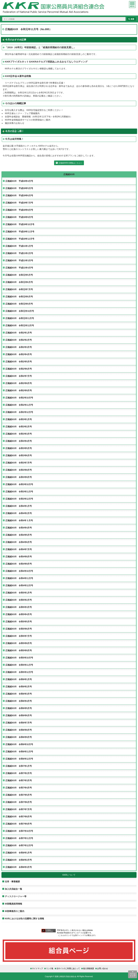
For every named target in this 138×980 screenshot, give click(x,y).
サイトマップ (37, 968)
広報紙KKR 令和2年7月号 (19, 376)
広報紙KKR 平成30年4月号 (19, 181)
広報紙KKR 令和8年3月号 (19, 867)
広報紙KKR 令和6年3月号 (19, 694)
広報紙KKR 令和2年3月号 (19, 347)
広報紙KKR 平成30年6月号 (19, 195)
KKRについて (69, 875)
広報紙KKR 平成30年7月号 (19, 203)
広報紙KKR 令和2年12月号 (19, 412)
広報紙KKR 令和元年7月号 (19, 289)
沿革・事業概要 (12, 882)
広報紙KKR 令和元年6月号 (19, 282)
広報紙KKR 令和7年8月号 (19, 817)
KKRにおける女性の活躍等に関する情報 (24, 919)
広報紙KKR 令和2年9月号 (19, 390)
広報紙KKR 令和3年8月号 (19, 470)
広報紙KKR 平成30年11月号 (20, 232)
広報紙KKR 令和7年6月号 (19, 802)
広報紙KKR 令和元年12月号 (20, 325)
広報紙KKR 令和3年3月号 (19, 434)
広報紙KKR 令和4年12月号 (19, 585)
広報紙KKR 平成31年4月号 (19, 268)
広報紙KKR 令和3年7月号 (19, 463)
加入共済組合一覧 (13, 889)
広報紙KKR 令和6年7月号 (19, 723)
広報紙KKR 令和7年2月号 (19, 773)
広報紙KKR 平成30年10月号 (20, 224)
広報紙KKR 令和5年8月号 (19, 643)
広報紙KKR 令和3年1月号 (19, 419)
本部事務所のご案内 (15, 911)
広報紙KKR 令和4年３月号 (19, 520)
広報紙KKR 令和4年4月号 (19, 528)
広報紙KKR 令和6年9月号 (19, 737)
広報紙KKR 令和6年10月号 (19, 744)
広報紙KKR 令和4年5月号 (19, 535)
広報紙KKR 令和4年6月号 (19, 542)
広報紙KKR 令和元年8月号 (19, 297)
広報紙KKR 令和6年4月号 (19, 701)
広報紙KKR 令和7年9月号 (19, 824)
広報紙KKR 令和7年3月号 (19, 780)
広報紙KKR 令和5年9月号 (19, 650)
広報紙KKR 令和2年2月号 (19, 340)
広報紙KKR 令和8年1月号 (19, 853)
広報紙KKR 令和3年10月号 (19, 484)
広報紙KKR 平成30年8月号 (19, 210)
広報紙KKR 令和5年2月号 (19, 600)
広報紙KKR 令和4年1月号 (19, 506)
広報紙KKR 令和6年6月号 (19, 715)
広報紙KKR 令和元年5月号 (19, 275)
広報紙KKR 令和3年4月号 (19, 441)
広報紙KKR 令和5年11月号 (19, 665)
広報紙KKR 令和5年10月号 (19, 658)
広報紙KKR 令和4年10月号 (19, 571)
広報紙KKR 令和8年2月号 (19, 860)
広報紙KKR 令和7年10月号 (19, 831)
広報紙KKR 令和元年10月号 (20, 311)
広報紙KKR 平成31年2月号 (19, 253)
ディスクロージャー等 (16, 896)
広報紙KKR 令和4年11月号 (19, 578)
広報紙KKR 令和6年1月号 (19, 679)
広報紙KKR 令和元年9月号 (19, 304)
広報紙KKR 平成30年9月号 (19, 217)
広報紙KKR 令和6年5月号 (19, 708)
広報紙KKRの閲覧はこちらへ (70, 163)
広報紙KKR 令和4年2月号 (19, 513)
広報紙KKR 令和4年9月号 (19, 564)
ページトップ (133, 975)
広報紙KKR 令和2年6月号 (19, 369)
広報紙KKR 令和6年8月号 (19, 730)
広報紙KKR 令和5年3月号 (19, 607)
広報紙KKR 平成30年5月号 (19, 188)
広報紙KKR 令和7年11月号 (19, 838)
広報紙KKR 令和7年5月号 (19, 795)
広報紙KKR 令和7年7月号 (19, 809)
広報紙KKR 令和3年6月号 (19, 455)
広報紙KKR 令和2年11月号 (19, 405)
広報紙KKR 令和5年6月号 (19, 629)
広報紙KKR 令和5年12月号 (19, 672)
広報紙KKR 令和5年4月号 (19, 614)
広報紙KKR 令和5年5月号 (19, 622)
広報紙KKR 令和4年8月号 (19, 557)
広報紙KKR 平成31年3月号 (19, 260)
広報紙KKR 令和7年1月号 (19, 766)
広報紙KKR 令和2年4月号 (19, 354)
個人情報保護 (88, 968)
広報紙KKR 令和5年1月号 (19, 593)
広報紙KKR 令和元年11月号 (20, 318)
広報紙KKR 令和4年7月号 (19, 549)
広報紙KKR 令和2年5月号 (19, 362)
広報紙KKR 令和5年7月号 (19, 636)
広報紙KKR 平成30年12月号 (20, 239)
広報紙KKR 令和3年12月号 (19, 499)
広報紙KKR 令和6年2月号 (19, 687)
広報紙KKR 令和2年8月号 (19, 383)
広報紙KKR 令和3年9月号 (19, 477)
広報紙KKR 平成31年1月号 (19, 246)
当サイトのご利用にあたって (68, 968)
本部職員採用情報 (13, 904)
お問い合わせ (102, 968)
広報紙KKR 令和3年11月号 (19, 492)
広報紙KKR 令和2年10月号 (19, 398)
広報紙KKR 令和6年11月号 (19, 752)
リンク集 (50, 968)
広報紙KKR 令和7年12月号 (19, 845)
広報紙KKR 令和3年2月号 (19, 427)
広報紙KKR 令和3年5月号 (19, 448)
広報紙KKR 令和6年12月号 (19, 759)
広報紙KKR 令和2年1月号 (19, 333)
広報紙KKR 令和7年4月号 (19, 788)
